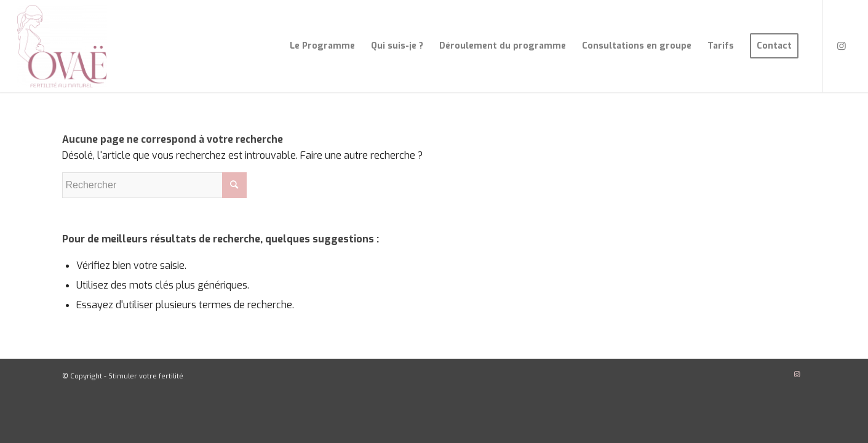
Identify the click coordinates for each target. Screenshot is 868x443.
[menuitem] (322, 46)
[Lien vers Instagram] (842, 46)
